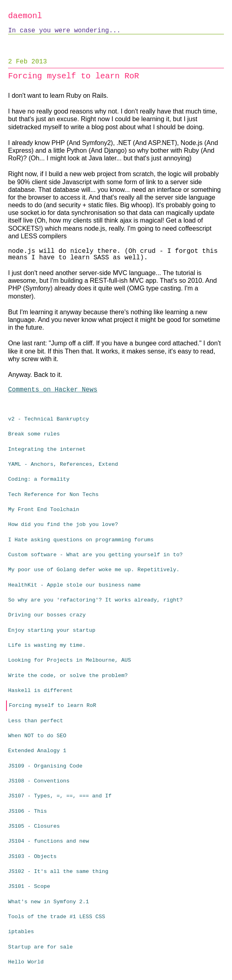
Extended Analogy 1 (37, 751)
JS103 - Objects (32, 857)
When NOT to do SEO (37, 736)
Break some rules (34, 434)
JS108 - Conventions (39, 781)
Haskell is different (40, 691)
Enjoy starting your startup (52, 630)
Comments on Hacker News (53, 390)
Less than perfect (36, 721)
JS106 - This (27, 811)
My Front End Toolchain (44, 510)
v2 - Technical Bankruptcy (49, 419)
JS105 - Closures (34, 826)
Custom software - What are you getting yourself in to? (95, 555)
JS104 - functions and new (49, 841)
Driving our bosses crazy (47, 615)
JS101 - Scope (29, 886)
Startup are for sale (40, 947)
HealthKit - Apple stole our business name (74, 585)
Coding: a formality (39, 479)
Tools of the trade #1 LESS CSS (57, 917)
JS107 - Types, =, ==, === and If (60, 796)
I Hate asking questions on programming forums (81, 540)
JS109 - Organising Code (45, 766)
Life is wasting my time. (47, 645)
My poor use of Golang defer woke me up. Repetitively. (94, 570)
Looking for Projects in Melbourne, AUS (70, 660)
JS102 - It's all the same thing (58, 872)
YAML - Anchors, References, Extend (63, 464)
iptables (21, 932)
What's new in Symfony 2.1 (49, 902)
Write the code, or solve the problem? (68, 676)
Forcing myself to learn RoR (53, 706)
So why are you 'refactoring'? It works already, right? (95, 600)
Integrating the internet (47, 449)
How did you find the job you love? (63, 525)
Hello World (26, 962)
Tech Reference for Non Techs (53, 495)
